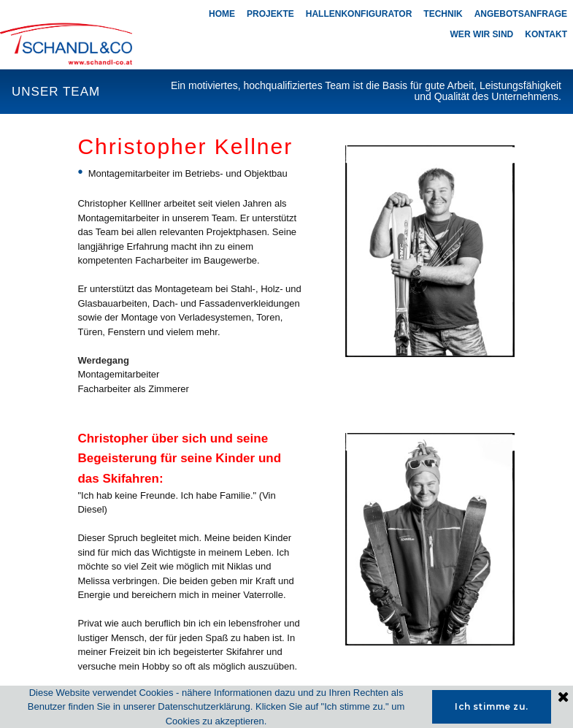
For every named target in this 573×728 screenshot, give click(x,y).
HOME (222, 14)
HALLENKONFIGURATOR (359, 14)
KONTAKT (546, 34)
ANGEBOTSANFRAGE (521, 14)
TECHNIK (443, 14)
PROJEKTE (270, 14)
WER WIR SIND (482, 34)
